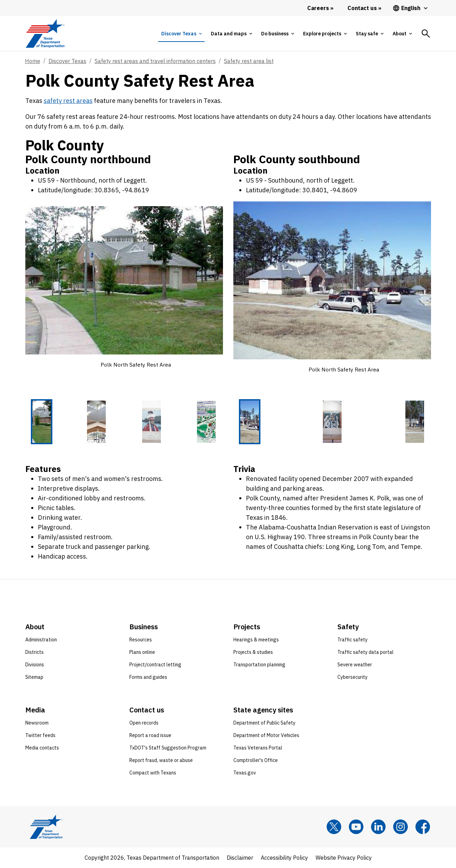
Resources (141, 640)
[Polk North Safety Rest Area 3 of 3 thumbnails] (415, 422)
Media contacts (42, 748)
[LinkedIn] (378, 827)
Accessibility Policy (284, 858)
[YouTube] (356, 827)
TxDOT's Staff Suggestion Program (168, 748)
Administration (41, 640)
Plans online (142, 652)
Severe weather (355, 665)
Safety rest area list (249, 61)
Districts (35, 652)
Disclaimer (240, 858)
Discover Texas (67, 61)
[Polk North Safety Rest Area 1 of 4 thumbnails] (42, 422)
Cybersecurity (352, 677)
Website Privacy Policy (344, 858)
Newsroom (37, 723)
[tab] (181, 34)
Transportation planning (259, 665)
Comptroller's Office (256, 761)
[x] (334, 827)
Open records (144, 723)
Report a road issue (150, 736)
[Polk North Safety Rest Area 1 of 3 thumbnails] (250, 422)
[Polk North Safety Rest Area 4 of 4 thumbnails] (206, 422)
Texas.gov (245, 773)
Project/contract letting (155, 665)
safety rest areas (68, 101)
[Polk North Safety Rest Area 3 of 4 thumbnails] (152, 422)
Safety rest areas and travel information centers (155, 61)
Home (33, 61)
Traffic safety (352, 640)
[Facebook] (423, 827)
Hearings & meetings (256, 640)
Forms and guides (148, 677)
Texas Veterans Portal (258, 748)
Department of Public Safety (264, 723)
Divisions (35, 665)
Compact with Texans (153, 773)
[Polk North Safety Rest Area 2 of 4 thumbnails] (96, 422)
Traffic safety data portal (365, 652)
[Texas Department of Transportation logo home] (45, 33)
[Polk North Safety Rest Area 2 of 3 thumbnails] (332, 422)
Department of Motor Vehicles (266, 736)
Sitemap (34, 677)
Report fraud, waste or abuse (161, 761)
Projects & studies (253, 652)
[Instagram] (401, 827)
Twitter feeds (40, 736)
